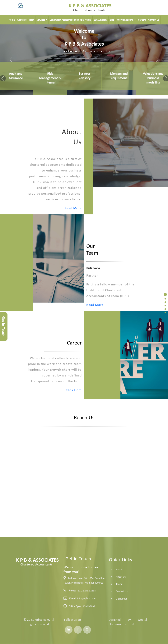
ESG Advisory (100, 20)
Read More (58, 208)
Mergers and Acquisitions (119, 76)
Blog (112, 20)
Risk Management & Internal (50, 78)
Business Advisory (84, 76)
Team (32, 20)
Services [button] (41, 20)
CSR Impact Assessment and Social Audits (70, 20)
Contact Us (154, 20)
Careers (142, 20)
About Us (22, 20)
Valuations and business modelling (153, 78)
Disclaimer (107, 599)
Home (12, 20)
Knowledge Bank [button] (125, 20)
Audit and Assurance (16, 76)
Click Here (59, 390)
